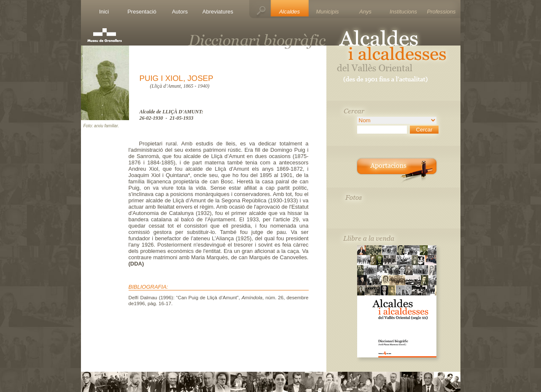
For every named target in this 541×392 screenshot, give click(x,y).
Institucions (403, 12)
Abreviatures (218, 12)
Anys (365, 12)
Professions (441, 12)
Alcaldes (289, 12)
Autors (180, 12)
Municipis (327, 12)
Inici (104, 12)
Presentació (142, 12)
